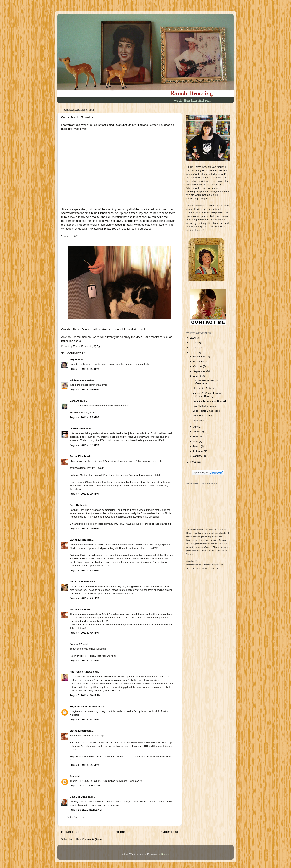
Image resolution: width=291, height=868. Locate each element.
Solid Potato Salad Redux (207, 411)
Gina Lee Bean (78, 797)
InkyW (73, 359)
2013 (193, 343)
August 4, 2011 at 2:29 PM (84, 417)
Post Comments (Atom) (89, 839)
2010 (193, 462)
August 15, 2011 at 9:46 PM (85, 786)
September (200, 371)
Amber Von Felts (79, 582)
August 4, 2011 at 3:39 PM (84, 445)
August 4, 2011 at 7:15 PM (84, 661)
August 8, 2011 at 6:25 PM (84, 720)
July (196, 427)
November (199, 361)
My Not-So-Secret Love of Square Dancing (207, 395)
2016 (193, 338)
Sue (165, 337)
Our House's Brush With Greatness (206, 382)
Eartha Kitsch (78, 456)
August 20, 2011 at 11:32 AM (86, 810)
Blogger (165, 854)
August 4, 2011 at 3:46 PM (84, 494)
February (199, 451)
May (196, 436)
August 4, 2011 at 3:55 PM (84, 570)
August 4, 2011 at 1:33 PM (84, 369)
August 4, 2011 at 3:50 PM (84, 529)
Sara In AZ (76, 644)
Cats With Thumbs (203, 416)
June (196, 432)
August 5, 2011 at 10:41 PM (85, 695)
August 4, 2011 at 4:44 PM (84, 633)
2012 (193, 348)
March (197, 446)
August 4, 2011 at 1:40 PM (84, 390)
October (198, 366)
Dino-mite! (198, 421)
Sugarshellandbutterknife (85, 706)
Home (120, 832)
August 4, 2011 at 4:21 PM (84, 598)
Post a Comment (75, 817)
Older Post (170, 832)
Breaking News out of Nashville (210, 401)
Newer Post (70, 832)
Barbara (74, 401)
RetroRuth (76, 505)
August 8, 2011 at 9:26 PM (84, 765)
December (199, 357)
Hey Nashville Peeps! (205, 406)
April (196, 441)
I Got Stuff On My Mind (129, 125)
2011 (193, 352)
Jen (72, 776)
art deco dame (78, 380)
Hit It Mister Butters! (204, 388)
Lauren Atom (77, 429)
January (198, 456)
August (197, 376)
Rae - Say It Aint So (81, 672)
